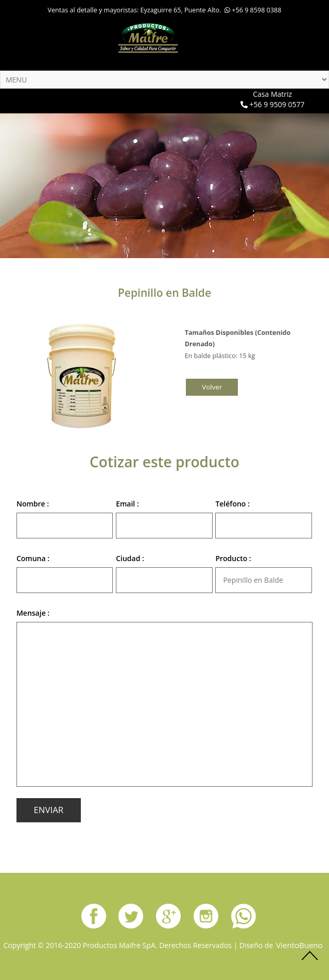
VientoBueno (299, 945)
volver (212, 387)
